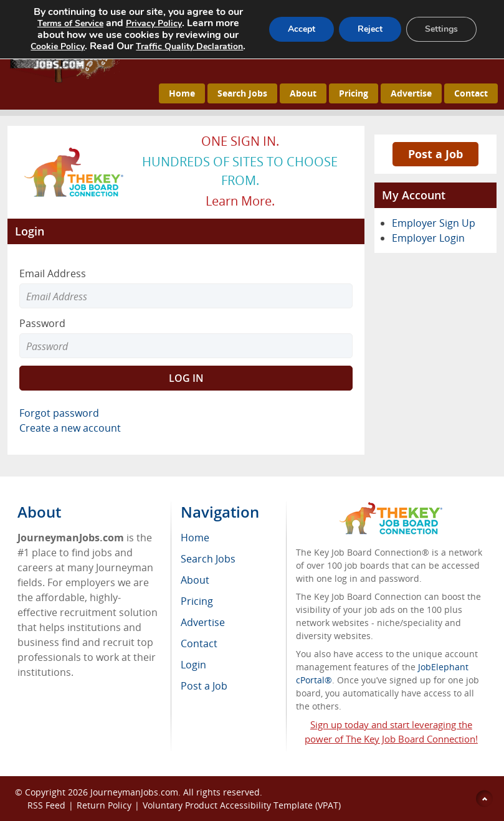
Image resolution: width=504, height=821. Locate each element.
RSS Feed (46, 805)
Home (182, 93)
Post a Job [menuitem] (204, 686)
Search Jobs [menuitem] (208, 559)
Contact (471, 93)
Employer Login (428, 238)
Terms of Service (70, 23)
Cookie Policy (58, 46)
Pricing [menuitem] (197, 601)
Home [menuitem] (195, 538)
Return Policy (104, 805)
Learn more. (240, 201)
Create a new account (70, 428)
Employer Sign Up (434, 223)
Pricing (354, 93)
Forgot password (59, 413)
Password (42, 323)
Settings (441, 29)
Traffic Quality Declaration (189, 46)
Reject (370, 29)
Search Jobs (242, 93)
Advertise (411, 93)
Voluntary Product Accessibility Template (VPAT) (242, 805)
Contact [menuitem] (199, 643)
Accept (302, 29)
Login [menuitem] (193, 665)
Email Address (53, 273)
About (303, 93)
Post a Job (435, 154)
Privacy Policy (154, 23)
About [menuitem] (195, 580)
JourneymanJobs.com (134, 792)
